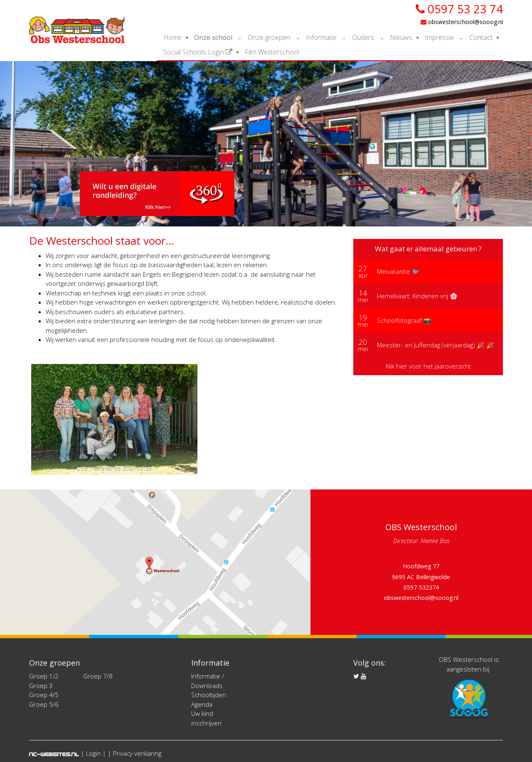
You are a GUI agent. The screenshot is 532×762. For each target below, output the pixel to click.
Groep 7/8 (98, 676)
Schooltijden (209, 695)
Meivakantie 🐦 (398, 271)
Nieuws (401, 37)
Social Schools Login (198, 52)
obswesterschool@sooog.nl (462, 22)
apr (363, 271)
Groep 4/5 (44, 695)
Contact (481, 37)
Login (93, 753)
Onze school (213, 37)
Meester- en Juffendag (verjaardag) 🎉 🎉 (436, 345)
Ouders (363, 37)
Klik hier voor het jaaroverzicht (428, 366)
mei (363, 296)
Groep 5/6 (44, 704)
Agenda (202, 704)
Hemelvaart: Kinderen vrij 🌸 (417, 296)
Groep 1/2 (44, 676)
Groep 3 (41, 686)
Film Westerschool (272, 52)
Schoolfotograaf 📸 (404, 320)
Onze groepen (269, 37)
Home (172, 37)
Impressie (439, 37)
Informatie (321, 37)
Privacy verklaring (137, 753)
